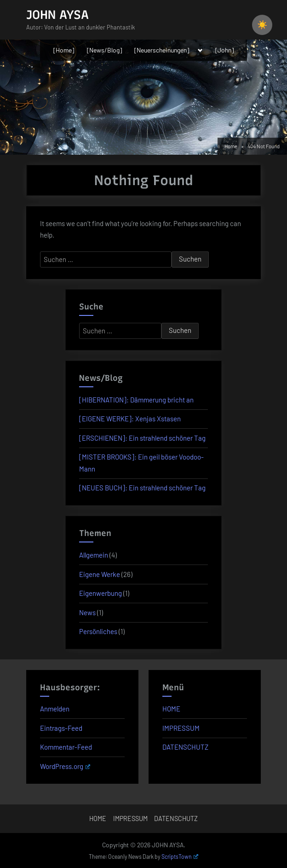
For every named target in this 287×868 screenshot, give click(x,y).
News (87, 612)
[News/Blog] (104, 50)
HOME (171, 709)
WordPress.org (65, 766)
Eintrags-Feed (61, 728)
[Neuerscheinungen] (162, 50)
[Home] (64, 50)
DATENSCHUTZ (185, 747)
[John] (224, 50)
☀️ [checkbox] (262, 25)
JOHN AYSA (57, 15)
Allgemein (94, 555)
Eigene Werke (100, 574)
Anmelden (55, 709)
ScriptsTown (180, 856)
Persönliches (98, 631)
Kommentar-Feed (66, 747)
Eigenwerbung (100, 593)
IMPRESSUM (181, 728)
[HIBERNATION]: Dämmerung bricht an (136, 400)
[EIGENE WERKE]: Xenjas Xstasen (130, 419)
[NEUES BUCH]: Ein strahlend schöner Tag (142, 488)
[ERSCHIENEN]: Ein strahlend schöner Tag (142, 438)
